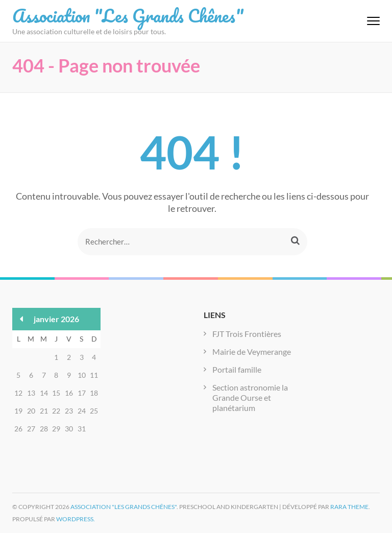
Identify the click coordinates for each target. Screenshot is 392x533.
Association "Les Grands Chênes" (128, 15)
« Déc (22, 319)
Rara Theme (349, 507)
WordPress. (76, 519)
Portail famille (237, 369)
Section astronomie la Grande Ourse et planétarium (250, 397)
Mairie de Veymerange (252, 352)
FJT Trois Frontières (247, 334)
